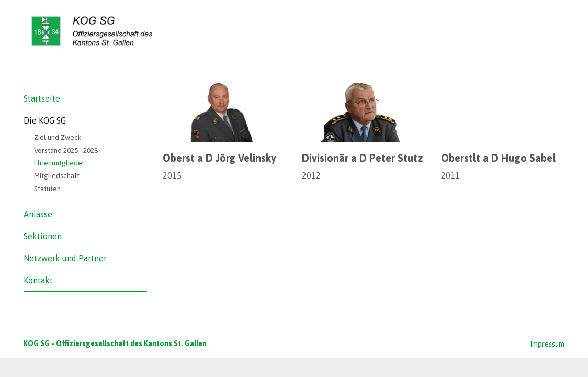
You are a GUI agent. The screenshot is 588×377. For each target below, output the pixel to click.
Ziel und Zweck (58, 137)
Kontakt (38, 280)
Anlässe (38, 214)
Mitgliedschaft (57, 175)
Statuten (47, 188)
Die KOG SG (45, 120)
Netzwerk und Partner (65, 258)
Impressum (547, 344)
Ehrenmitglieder (59, 163)
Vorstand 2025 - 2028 (66, 150)
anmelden (517, 345)
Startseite (42, 98)
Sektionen (43, 236)
